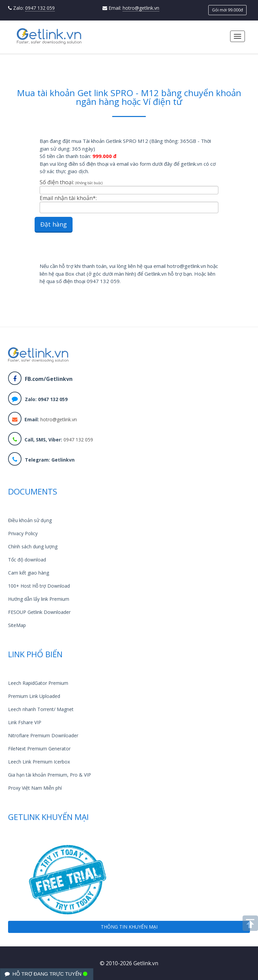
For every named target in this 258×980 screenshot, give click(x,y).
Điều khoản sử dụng (30, 520)
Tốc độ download (27, 560)
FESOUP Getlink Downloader (39, 612)
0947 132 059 (40, 8)
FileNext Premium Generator (39, 749)
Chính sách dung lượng (33, 546)
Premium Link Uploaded (34, 696)
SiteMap (17, 625)
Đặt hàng (54, 224)
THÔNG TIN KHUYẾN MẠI (129, 927)
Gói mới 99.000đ (227, 10)
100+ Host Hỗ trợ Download (39, 586)
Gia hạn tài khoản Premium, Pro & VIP (50, 775)
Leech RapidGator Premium (38, 683)
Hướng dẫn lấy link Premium (39, 599)
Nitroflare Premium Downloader (43, 735)
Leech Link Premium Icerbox (39, 762)
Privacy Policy (23, 533)
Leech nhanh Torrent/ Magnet (41, 709)
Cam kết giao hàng (29, 573)
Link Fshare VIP (25, 722)
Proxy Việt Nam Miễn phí (35, 788)
